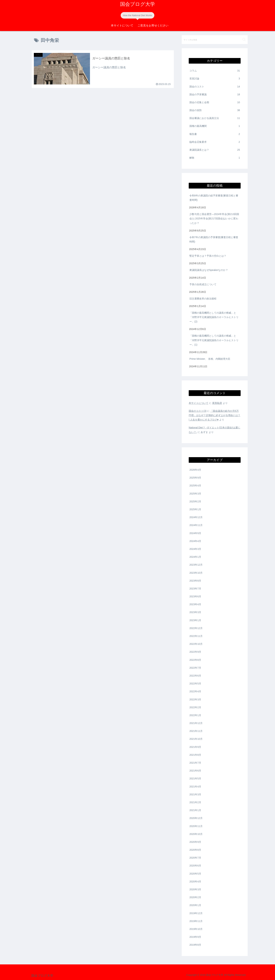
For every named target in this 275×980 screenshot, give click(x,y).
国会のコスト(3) (198, 411)
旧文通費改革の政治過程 (203, 299)
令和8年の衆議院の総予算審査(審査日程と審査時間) (214, 198)
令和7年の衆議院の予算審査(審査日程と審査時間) (214, 239)
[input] (215, 40)
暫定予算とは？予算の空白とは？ (208, 256)
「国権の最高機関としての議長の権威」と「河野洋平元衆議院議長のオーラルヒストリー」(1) (214, 340)
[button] (244, 40)
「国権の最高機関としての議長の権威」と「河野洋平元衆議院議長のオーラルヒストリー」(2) (214, 317)
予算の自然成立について (203, 284)
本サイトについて (199, 403)
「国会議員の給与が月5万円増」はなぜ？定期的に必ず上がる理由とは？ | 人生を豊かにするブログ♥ (214, 415)
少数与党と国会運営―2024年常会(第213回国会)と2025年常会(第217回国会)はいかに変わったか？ (214, 218)
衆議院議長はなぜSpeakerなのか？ (209, 270)
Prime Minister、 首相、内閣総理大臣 (210, 359)
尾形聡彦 (217, 403)
